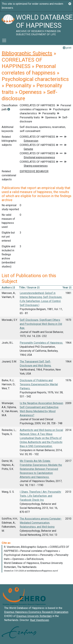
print (67, 48)
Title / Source (29, 287)
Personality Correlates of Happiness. (41, 343)
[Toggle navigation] (4, 40)
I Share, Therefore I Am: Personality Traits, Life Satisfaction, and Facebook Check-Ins (40, 496)
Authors (8, 287)
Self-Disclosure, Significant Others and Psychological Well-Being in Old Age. (41, 324)
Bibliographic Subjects (27, 53)
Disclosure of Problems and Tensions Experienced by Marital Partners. (39, 384)
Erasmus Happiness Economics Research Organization (36, 612)
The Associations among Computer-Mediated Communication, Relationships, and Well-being (41, 523)
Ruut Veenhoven (40, 620)
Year (67, 287)
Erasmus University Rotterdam (34, 616)
